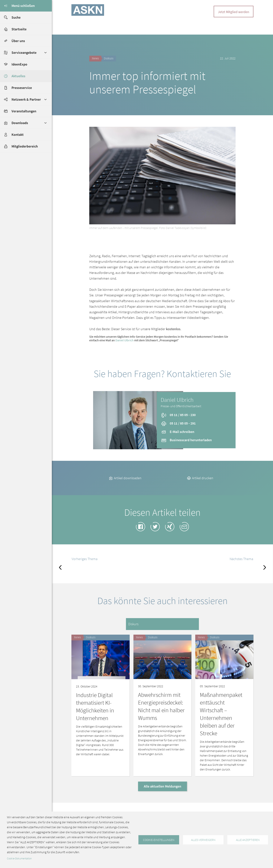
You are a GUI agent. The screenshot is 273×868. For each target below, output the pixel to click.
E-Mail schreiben (178, 432)
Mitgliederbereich (19, 146)
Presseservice (22, 88)
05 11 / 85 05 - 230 (178, 415)
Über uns (18, 41)
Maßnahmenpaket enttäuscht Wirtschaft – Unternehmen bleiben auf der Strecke (221, 714)
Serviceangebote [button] (24, 53)
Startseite (19, 29)
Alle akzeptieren (248, 840)
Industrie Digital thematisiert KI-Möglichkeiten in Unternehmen (95, 706)
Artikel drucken (200, 478)
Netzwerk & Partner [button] (26, 99)
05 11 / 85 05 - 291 (178, 423)
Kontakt (18, 135)
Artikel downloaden (125, 478)
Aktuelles (18, 76)
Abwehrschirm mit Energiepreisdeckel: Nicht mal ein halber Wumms (161, 706)
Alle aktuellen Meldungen (163, 786)
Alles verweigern (203, 840)
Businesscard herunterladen (186, 440)
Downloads (20, 123)
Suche (10, 17)
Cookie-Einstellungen (159, 840)
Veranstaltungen (24, 111)
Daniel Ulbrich (125, 340)
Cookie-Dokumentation (19, 858)
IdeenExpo (19, 64)
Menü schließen (17, 6)
